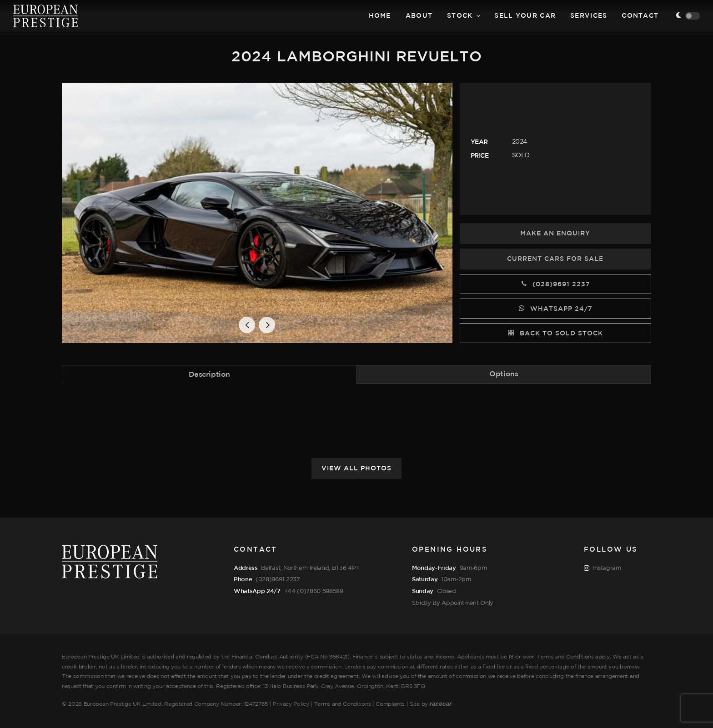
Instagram (603, 568)
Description (209, 375)
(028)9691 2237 (555, 284)
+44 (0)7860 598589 (314, 591)
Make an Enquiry (555, 234)
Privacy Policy (291, 704)
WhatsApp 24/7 (555, 308)
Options (504, 374)
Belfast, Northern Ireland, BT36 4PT (310, 568)
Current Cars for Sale (555, 259)
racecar (441, 704)
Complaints (390, 704)
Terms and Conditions (343, 704)
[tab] (209, 374)
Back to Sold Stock (555, 333)
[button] (247, 325)
